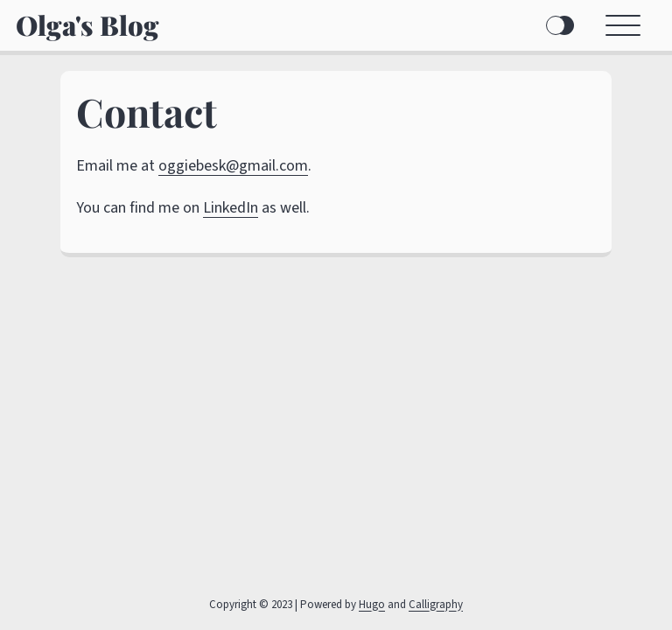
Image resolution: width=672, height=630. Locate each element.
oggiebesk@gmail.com (233, 166)
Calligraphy (436, 605)
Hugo (372, 605)
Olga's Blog (87, 25)
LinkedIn (231, 208)
